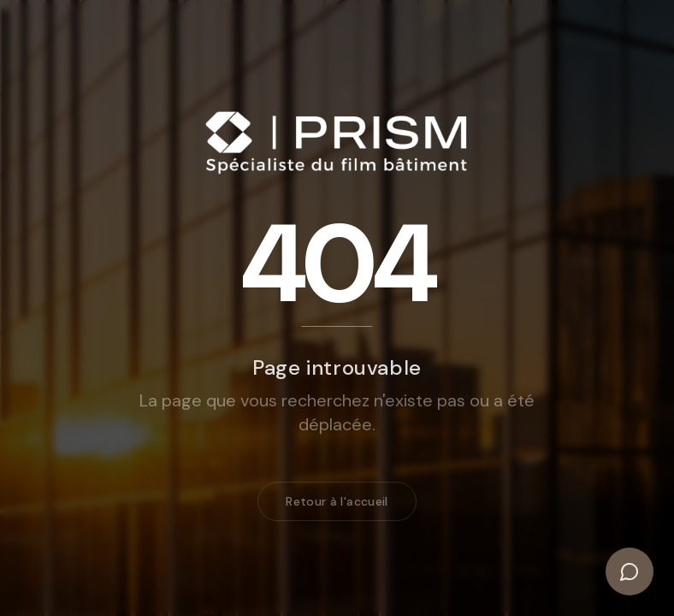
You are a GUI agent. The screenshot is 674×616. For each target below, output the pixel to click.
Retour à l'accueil (337, 504)
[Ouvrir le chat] (630, 572)
